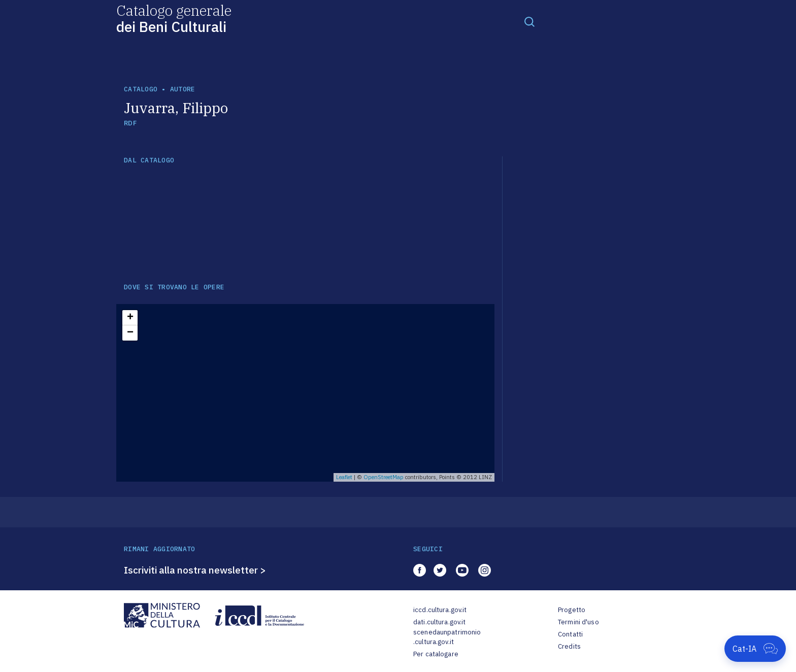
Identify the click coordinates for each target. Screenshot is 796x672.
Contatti (570, 634)
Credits (569, 646)
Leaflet (344, 477)
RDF (130, 123)
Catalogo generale (174, 18)
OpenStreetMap (384, 477)
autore (183, 89)
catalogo (141, 89)
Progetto (572, 610)
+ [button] (130, 318)
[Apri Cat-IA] (755, 649)
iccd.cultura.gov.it (440, 610)
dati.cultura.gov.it (439, 622)
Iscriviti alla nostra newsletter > (195, 570)
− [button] (130, 333)
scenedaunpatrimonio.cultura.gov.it (447, 637)
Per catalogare (436, 654)
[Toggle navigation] (529, 21)
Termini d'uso (578, 622)
